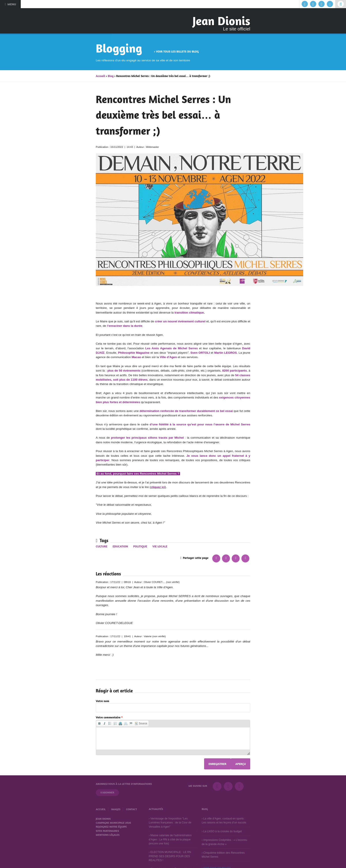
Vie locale (160, 546)
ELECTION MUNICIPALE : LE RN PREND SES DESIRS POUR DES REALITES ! (170, 856)
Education (120, 546)
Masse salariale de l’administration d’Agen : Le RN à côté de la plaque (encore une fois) (170, 839)
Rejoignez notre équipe (111, 827)
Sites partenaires (107, 831)
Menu (10, 4)
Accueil (100, 76)
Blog (111, 76)
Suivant (263, 101)
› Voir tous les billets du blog (176, 51)
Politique (140, 546)
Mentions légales (108, 835)
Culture (102, 546)
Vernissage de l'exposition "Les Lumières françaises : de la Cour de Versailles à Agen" (170, 823)
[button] (99, 723)
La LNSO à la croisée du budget (222, 831)
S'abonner (107, 793)
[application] (173, 737)
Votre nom (102, 701)
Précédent (83, 101)
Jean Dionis (221, 21)
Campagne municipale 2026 (113, 823)
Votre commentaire (109, 717)
